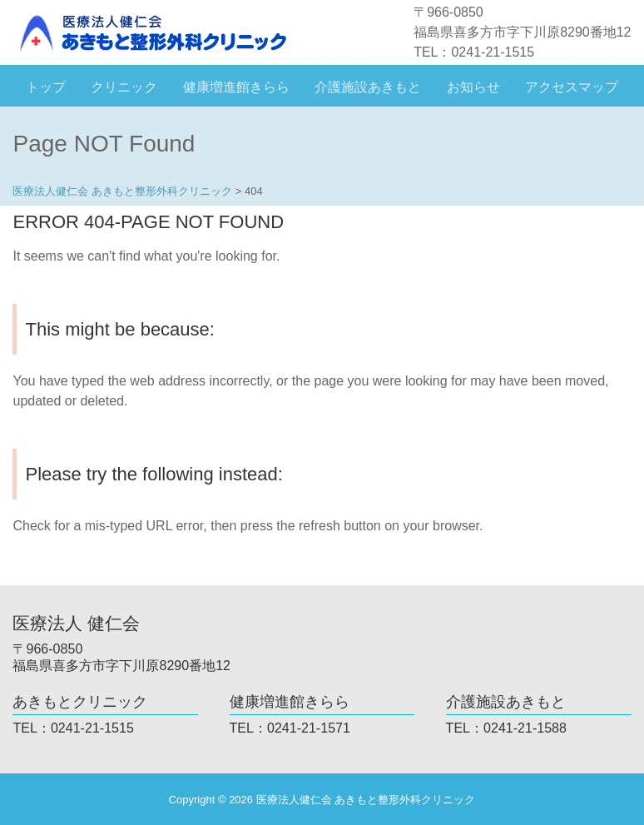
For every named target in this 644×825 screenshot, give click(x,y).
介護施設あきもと (368, 87)
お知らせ (473, 87)
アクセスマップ (572, 87)
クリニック (124, 87)
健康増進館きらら (236, 87)
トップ (46, 87)
